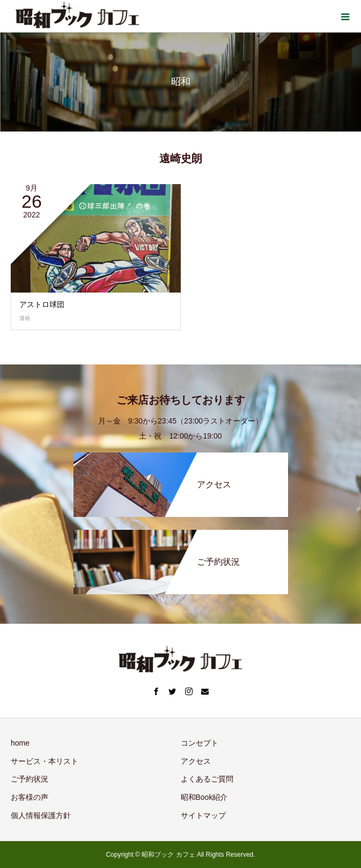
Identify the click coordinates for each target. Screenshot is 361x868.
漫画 (25, 318)
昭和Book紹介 (204, 797)
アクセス (196, 761)
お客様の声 (30, 797)
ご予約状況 (30, 779)
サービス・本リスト (45, 761)
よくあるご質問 (207, 779)
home (20, 743)
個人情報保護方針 (41, 815)
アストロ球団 (42, 304)
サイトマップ (203, 815)
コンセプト (200, 743)
